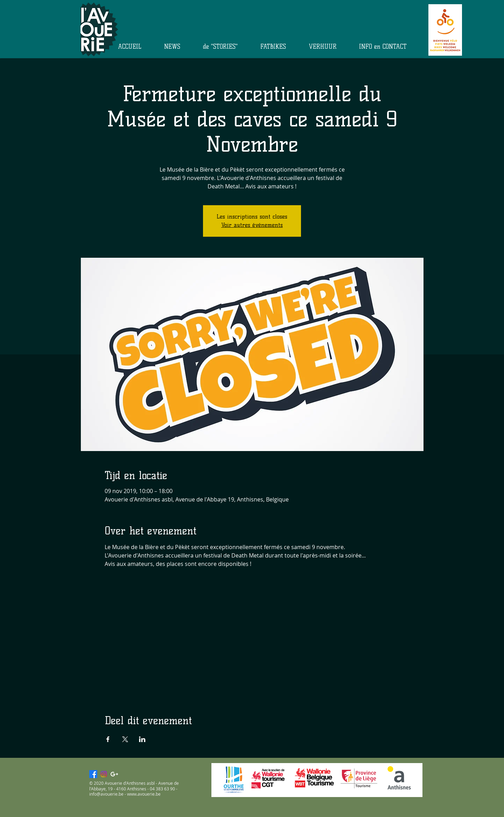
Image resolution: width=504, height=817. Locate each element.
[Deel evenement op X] (125, 739)
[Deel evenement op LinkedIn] (142, 739)
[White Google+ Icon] (114, 774)
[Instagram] (104, 774)
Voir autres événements (252, 225)
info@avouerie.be (106, 794)
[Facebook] (93, 774)
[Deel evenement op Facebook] (108, 739)
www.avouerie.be (144, 794)
